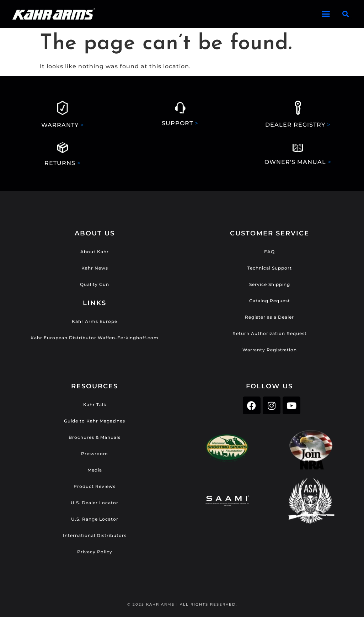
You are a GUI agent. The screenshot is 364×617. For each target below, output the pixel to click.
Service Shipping (270, 284)
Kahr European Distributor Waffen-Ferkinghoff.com (95, 338)
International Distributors (95, 535)
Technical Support (270, 268)
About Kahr (95, 252)
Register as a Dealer (269, 317)
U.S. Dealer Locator (95, 503)
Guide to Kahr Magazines (95, 421)
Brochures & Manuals (95, 437)
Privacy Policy (95, 552)
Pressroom (95, 454)
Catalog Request (270, 301)
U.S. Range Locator (95, 519)
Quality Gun (95, 284)
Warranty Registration (270, 350)
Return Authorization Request (270, 333)
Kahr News (95, 268)
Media (95, 470)
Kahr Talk (95, 405)
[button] (326, 14)
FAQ (269, 252)
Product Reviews (95, 486)
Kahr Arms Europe (95, 321)
